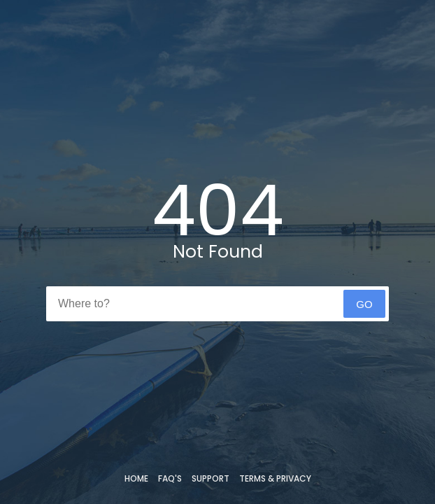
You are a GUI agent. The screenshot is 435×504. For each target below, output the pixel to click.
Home (136, 478)
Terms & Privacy (275, 478)
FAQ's (170, 478)
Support (211, 478)
